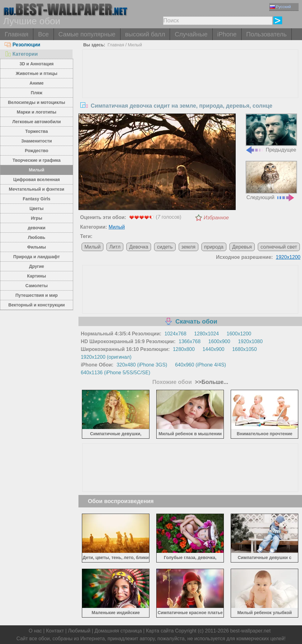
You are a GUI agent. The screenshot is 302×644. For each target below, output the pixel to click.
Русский (280, 7)
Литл (115, 247)
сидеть (165, 247)
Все (43, 34)
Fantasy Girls (37, 199)
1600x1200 (239, 334)
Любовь (36, 237)
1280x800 (184, 349)
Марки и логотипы (37, 112)
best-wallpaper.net (250, 631)
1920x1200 (288, 257)
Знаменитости (37, 141)
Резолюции (22, 45)
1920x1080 (250, 341)
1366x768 (190, 341)
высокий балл (145, 34)
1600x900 (219, 341)
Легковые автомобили (37, 122)
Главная (17, 34)
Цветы (37, 208)
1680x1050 (245, 349)
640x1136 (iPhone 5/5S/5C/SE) (115, 373)
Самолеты (37, 286)
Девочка (139, 247)
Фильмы (36, 247)
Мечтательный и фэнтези (36, 189)
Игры (36, 218)
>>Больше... (211, 382)
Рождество (37, 151)
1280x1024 (207, 334)
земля (189, 247)
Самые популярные (87, 34)
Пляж (37, 93)
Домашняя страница (118, 631)
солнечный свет (279, 247)
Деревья (242, 247)
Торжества (37, 131)
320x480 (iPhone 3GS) (142, 365)
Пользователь (267, 34)
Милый (37, 170)
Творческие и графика (36, 160)
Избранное (216, 218)
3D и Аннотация (37, 64)
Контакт (55, 631)
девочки (37, 228)
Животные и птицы (36, 73)
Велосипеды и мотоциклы (37, 102)
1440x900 (213, 349)
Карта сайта (160, 631)
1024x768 (175, 334)
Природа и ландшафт (37, 257)
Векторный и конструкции (37, 305)
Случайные (191, 34)
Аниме (37, 83)
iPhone (227, 34)
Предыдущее (271, 133)
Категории (21, 54)
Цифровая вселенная (37, 180)
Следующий (271, 180)
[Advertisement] (190, 96)
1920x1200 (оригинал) (106, 357)
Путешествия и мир (36, 295)
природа (214, 247)
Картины (37, 276)
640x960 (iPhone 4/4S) (201, 365)
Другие (36, 266)
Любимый (79, 631)
